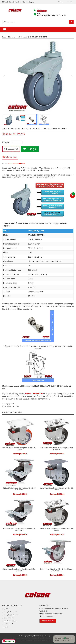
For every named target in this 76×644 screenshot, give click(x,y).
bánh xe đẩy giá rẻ (33, 641)
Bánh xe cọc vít (9, 170)
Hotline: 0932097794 (48, 621)
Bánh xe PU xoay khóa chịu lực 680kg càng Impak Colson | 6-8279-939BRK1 (57, 570)
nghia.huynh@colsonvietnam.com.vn (52, 614)
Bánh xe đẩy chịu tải (24, 170)
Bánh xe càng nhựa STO (33, 168)
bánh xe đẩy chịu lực (52, 175)
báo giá (32, 396)
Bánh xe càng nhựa (18, 175)
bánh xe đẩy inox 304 (39, 638)
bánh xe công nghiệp (10, 638)
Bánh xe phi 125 (63, 168)
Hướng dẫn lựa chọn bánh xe (12, 612)
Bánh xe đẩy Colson (41, 170)
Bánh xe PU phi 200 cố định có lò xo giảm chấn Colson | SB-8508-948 (19, 449)
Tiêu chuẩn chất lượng (10, 621)
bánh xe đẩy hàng (28, 638)
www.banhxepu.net (47, 616)
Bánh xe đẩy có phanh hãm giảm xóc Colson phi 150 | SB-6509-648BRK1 (19, 489)
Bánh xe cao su (50, 168)
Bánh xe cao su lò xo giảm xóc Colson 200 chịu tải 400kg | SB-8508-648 (19, 570)
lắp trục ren (35, 304)
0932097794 (42, 11)
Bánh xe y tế (17, 168)
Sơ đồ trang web (9, 624)
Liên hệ (70, 2)
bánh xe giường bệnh (47, 177)
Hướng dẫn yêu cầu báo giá (12, 615)
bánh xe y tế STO (14, 177)
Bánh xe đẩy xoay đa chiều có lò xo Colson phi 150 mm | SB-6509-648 (57, 449)
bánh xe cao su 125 (30, 177)
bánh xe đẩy (19, 638)
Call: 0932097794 (11, 149)
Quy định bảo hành (9, 618)
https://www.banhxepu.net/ (39, 636)
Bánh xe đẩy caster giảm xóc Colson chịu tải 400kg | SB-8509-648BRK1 (19, 529)
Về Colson (7, 609)
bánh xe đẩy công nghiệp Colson (48, 641)
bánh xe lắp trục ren (35, 175)
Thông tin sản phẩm (9, 157)
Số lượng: (6, 142)
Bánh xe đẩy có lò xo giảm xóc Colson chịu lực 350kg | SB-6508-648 (57, 489)
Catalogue (61, 2)
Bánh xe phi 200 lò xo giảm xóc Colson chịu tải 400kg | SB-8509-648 (57, 529)
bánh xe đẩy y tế (62, 638)
